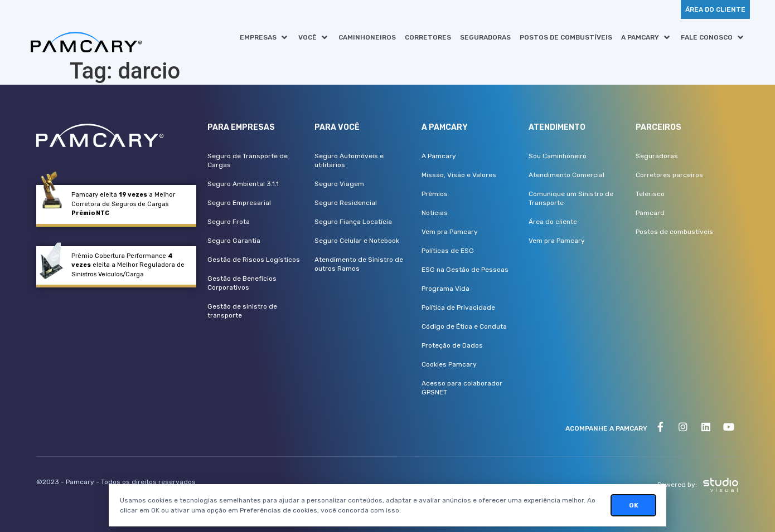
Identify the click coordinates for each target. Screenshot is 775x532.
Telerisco (650, 194)
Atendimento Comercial (566, 175)
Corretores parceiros (669, 175)
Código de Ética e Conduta (464, 326)
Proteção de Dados (452, 345)
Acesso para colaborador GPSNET (462, 388)
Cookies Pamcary (449, 364)
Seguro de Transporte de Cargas (248, 160)
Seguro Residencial (346, 203)
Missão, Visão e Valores (459, 175)
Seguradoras (657, 156)
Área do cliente (553, 222)
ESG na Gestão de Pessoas (465, 270)
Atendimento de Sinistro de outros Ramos (359, 264)
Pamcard (650, 213)
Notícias (435, 213)
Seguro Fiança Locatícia (353, 222)
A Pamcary (439, 156)
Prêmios (435, 194)
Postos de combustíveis (674, 232)
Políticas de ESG (448, 251)
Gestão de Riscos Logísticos (254, 260)
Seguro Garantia (234, 241)
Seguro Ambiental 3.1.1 (243, 184)
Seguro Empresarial (239, 203)
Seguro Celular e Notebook (357, 241)
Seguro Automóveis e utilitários (349, 160)
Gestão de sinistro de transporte (242, 311)
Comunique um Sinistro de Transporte (571, 198)
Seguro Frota (229, 222)
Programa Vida (445, 289)
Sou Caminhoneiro (558, 156)
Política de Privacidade (458, 308)
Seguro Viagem (339, 184)
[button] (265, 37)
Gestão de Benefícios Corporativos (242, 283)
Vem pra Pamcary (450, 232)
